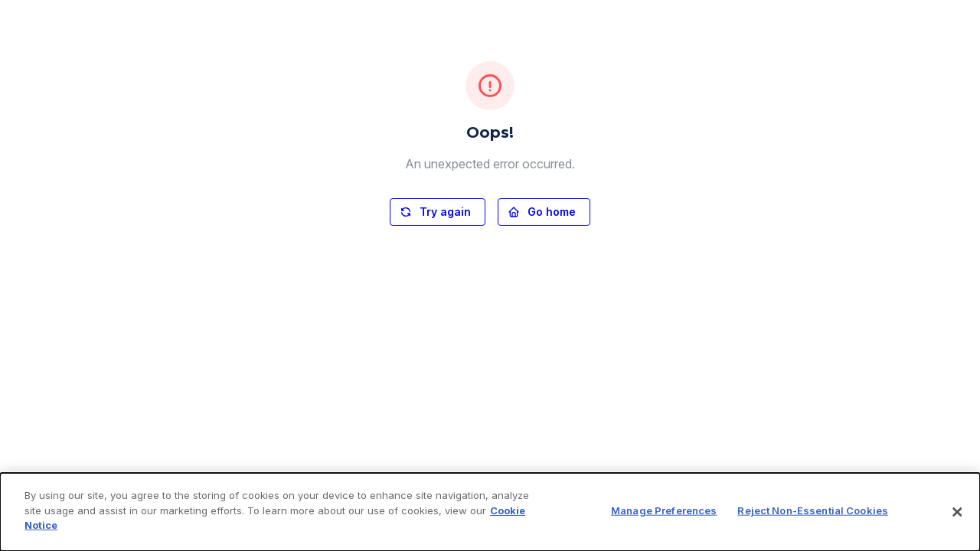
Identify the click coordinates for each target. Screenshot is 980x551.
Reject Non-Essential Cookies (813, 510)
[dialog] (490, 512)
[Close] (957, 512)
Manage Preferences (664, 510)
